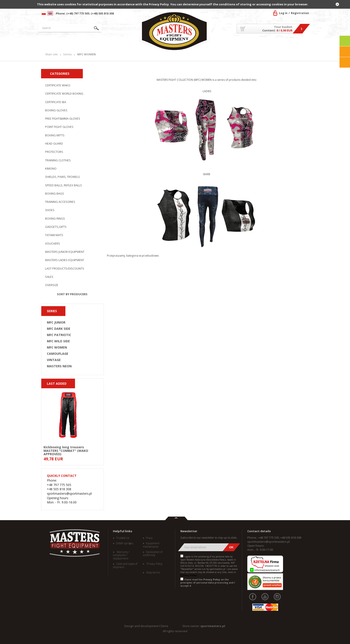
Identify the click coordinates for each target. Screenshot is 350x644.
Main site (60, 43)
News (129, 43)
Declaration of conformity (153, 554)
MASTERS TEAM (273, 43)
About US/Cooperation (234, 43)
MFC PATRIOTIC (59, 335)
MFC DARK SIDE (59, 329)
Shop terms (153, 573)
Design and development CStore (146, 626)
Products (98, 43)
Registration (300, 13)
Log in (283, 13)
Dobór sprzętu (125, 543)
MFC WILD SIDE (58, 341)
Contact (299, 43)
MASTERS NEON (59, 366)
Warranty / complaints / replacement (121, 555)
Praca (149, 538)
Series (68, 54)
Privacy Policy (154, 564)
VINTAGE (54, 360)
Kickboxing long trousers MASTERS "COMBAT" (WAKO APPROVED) (66, 450)
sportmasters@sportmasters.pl (269, 542)
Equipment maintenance (151, 545)
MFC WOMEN (57, 347)
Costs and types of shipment (125, 566)
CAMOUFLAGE (58, 354)
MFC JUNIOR (56, 322)
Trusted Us (123, 538)
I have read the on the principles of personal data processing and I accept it (208, 583)
